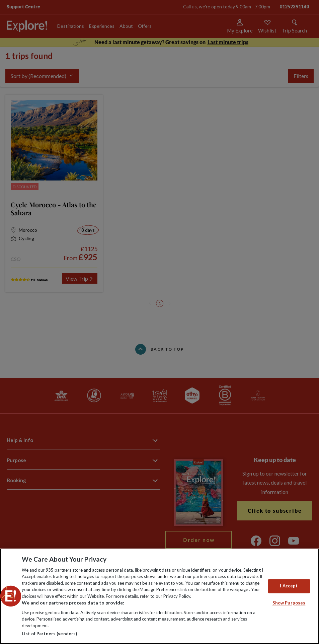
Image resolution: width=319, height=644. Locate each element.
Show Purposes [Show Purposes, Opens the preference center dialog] (289, 603)
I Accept (289, 586)
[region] (159, 596)
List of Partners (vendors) (49, 634)
